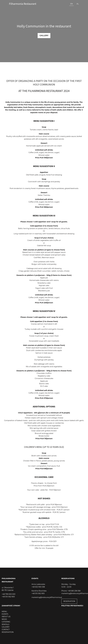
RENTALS (5, 624)
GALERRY (6, 627)
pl (78, 4)
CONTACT (6, 629)
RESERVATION (69, 601)
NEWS (4, 619)
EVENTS (5, 614)
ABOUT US (6, 617)
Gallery (44, 36)
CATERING (6, 622)
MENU (4, 612)
